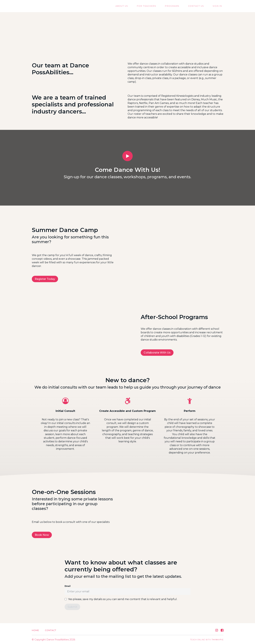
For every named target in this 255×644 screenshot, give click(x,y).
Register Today (45, 279)
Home (35, 630)
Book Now (42, 535)
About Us (135, 6)
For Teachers (157, 6)
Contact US (200, 6)
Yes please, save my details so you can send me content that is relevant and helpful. (123, 599)
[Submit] (72, 607)
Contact (51, 630)
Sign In (219, 6)
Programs (179, 6)
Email (68, 586)
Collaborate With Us (157, 353)
